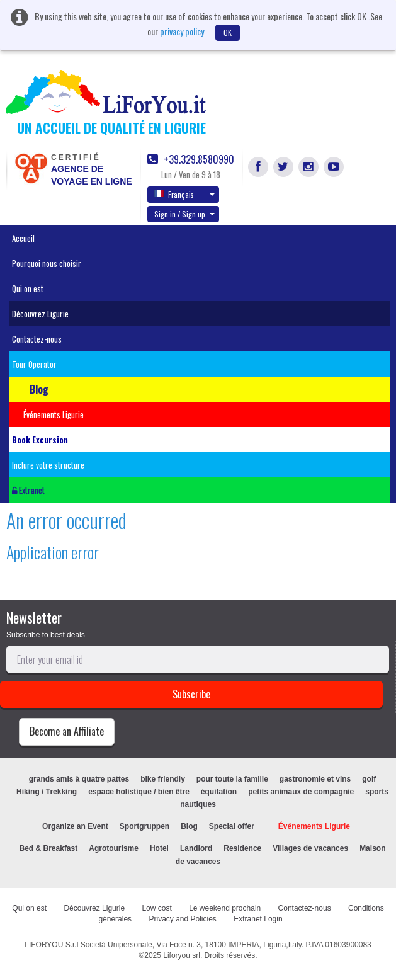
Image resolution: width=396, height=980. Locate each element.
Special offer (232, 826)
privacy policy (182, 31)
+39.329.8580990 (191, 160)
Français (184, 194)
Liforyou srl (182, 955)
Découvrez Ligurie (40, 314)
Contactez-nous (37, 339)
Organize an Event (75, 826)
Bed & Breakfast (49, 848)
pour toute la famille (232, 779)
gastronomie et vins (315, 779)
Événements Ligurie (314, 826)
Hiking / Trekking (47, 792)
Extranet (28, 490)
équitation (219, 792)
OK (228, 32)
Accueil (23, 238)
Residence (242, 848)
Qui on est (28, 288)
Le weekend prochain (225, 908)
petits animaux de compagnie (301, 792)
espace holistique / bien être (139, 792)
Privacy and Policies (182, 919)
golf (369, 779)
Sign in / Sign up (184, 214)
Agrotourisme (114, 848)
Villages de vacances (310, 848)
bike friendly (163, 779)
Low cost (156, 908)
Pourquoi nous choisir (47, 263)
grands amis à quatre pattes (79, 779)
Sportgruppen (144, 826)
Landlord (196, 848)
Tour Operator (34, 364)
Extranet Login (258, 919)
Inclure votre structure (48, 465)
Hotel (159, 848)
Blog (189, 826)
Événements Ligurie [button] (54, 414)
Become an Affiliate (67, 731)
